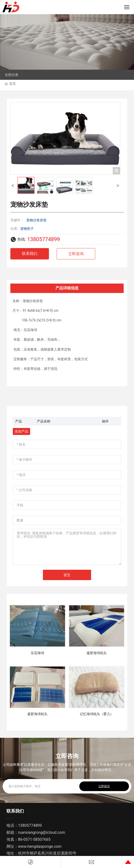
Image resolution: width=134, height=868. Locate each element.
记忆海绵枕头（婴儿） (97, 714)
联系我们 (15, 811)
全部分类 (12, 75)
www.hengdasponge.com (40, 846)
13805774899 (44, 239)
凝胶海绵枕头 (97, 653)
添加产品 (21, 431)
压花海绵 (37, 653)
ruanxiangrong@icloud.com (42, 832)
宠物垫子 (27, 229)
